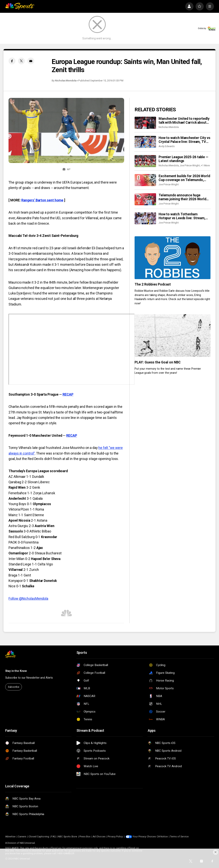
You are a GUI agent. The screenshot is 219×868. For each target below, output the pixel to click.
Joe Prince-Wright (190, 165)
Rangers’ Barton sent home (42, 200)
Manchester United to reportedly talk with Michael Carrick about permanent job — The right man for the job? (184, 121)
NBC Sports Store (67, 837)
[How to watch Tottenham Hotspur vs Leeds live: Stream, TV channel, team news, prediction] (145, 218)
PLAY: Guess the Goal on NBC (158, 362)
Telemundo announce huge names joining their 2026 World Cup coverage (182, 197)
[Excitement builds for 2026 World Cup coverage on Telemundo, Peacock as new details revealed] (145, 180)
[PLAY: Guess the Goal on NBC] (172, 336)
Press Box (85, 837)
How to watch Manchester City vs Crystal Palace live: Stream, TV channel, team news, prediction (184, 140)
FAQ (53, 837)
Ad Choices (99, 837)
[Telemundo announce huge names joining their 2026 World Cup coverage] (145, 199)
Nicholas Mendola (66, 81)
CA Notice (162, 837)
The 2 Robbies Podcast (153, 284)
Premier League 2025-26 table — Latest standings (183, 159)
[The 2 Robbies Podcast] (172, 258)
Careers (22, 837)
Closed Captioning (39, 837)
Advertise (10, 837)
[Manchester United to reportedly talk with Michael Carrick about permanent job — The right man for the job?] (145, 123)
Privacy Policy (115, 837)
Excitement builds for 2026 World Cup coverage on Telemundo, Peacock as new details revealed (184, 178)
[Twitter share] (21, 61)
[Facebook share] (12, 61)
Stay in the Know (16, 671)
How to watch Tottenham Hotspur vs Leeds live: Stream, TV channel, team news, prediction (182, 216)
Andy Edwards (167, 146)
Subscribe (14, 687)
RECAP (68, 394)
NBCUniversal (27, 843)
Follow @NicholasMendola (28, 599)
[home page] (20, 6)
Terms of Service (179, 837)
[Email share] (31, 61)
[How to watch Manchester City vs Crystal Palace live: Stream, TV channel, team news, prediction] (145, 142)
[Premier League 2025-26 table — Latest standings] (145, 161)
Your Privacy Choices (144, 837)
